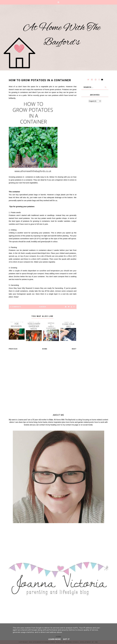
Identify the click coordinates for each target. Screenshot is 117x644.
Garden (43, 307)
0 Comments (15, 307)
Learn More (55, 639)
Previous (13, 349)
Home (45, 349)
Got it (66, 639)
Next (74, 349)
